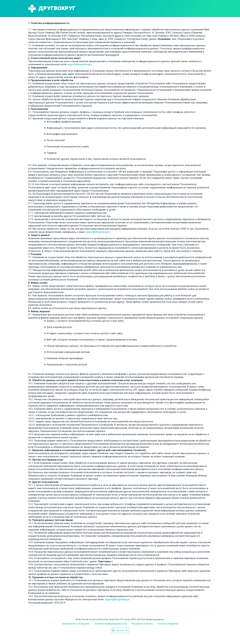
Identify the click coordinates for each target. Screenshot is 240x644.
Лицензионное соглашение (76, 624)
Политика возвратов (168, 624)
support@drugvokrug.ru (80, 64)
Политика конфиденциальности (111, 624)
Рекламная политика (142, 624)
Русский (120, 630)
